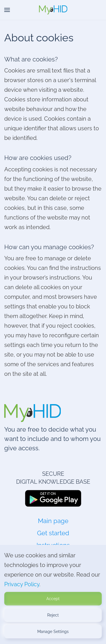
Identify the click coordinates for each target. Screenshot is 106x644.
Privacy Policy (22, 584)
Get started (53, 533)
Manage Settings (53, 632)
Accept (53, 599)
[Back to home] (53, 10)
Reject (53, 615)
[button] (7, 10)
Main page (53, 521)
